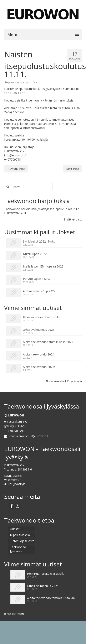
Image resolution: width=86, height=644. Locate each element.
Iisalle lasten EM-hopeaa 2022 (43, 266)
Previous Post (16, 169)
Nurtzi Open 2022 (35, 254)
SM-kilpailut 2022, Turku (39, 241)
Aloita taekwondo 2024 (39, 354)
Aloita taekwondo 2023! (39, 367)
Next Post (73, 169)
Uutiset (24, 82)
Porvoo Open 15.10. (36, 279)
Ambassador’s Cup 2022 (39, 291)
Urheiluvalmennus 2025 (39, 330)
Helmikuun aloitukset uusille (42, 317)
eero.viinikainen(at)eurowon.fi (26, 436)
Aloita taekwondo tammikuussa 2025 (48, 342)
